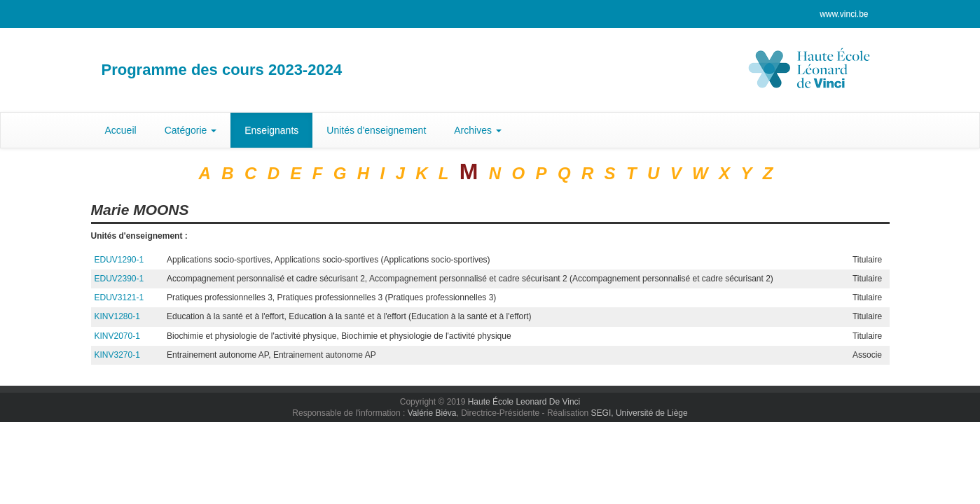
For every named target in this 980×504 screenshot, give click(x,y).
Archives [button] (478, 130)
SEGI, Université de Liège (640, 413)
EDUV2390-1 (119, 279)
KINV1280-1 (117, 316)
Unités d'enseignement (376, 130)
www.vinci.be (844, 14)
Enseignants (271, 130)
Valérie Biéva (432, 413)
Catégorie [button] (191, 130)
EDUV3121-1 (119, 297)
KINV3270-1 (117, 355)
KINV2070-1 (117, 336)
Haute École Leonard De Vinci (524, 402)
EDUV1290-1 (119, 260)
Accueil (121, 130)
